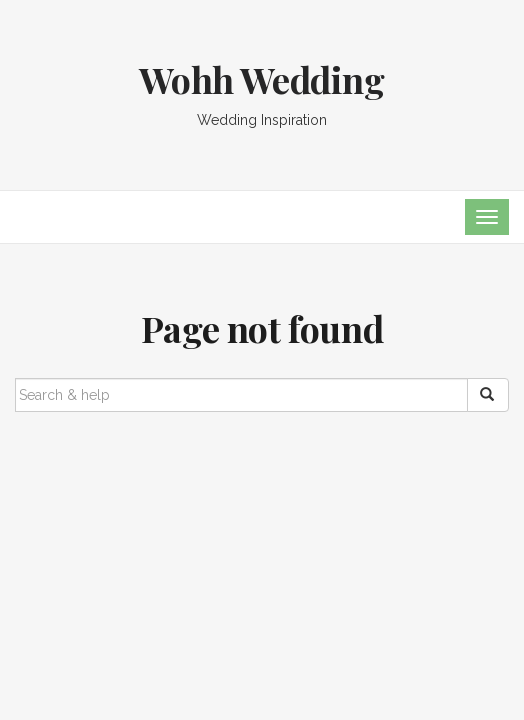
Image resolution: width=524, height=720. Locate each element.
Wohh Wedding (261, 79)
